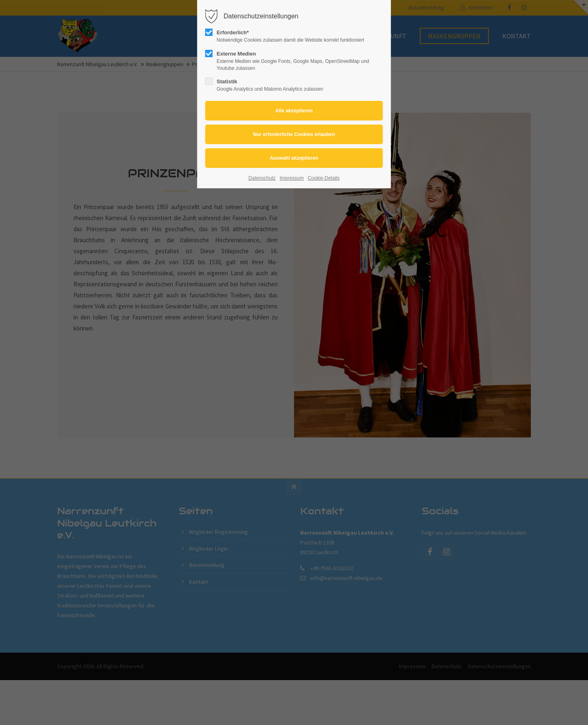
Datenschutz (262, 178)
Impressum (292, 178)
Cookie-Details (324, 178)
